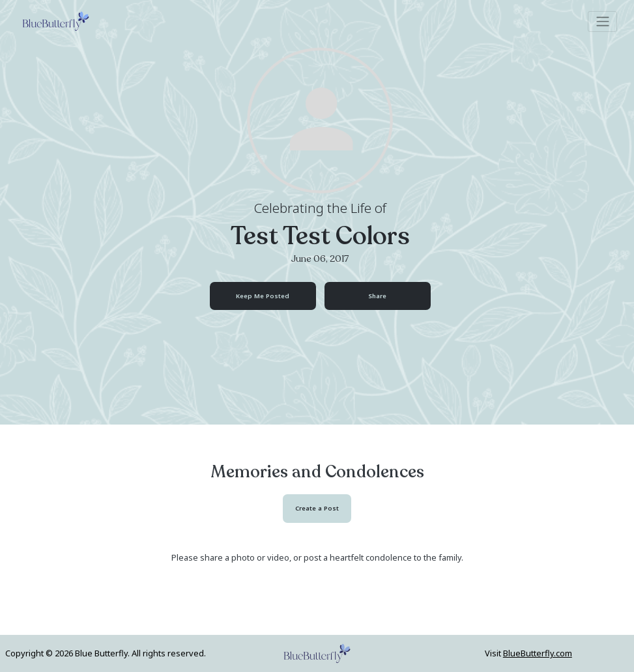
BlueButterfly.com (538, 653)
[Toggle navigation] (602, 21)
